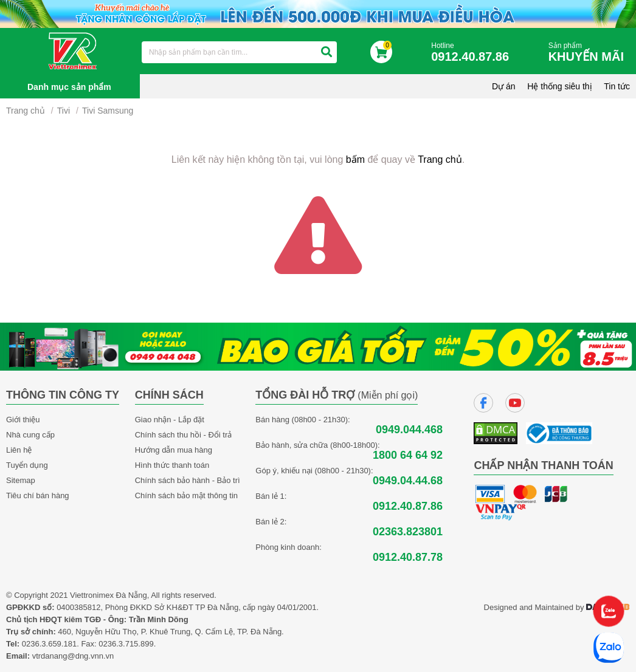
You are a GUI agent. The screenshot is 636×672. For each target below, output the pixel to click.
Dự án (504, 86)
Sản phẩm (589, 53)
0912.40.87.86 (408, 506)
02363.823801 (408, 532)
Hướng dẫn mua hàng (174, 450)
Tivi (64, 111)
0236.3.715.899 (126, 644)
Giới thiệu (23, 420)
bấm (355, 159)
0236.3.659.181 (49, 644)
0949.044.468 (409, 430)
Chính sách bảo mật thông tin (186, 495)
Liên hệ (19, 450)
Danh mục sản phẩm (69, 87)
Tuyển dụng (27, 465)
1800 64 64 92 (408, 455)
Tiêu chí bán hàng (38, 495)
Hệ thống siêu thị (559, 86)
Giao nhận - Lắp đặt (170, 420)
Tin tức (617, 86)
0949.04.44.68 (408, 481)
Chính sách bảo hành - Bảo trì (188, 480)
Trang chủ (26, 111)
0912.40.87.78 (408, 557)
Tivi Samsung (108, 111)
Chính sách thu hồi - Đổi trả (184, 435)
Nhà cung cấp (30, 435)
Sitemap (21, 480)
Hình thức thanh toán (172, 465)
